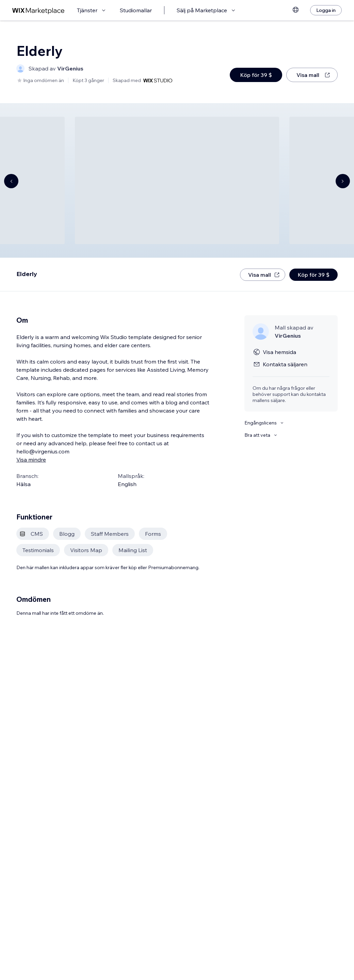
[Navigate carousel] (11, 181)
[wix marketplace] (38, 10)
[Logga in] (326, 10)
